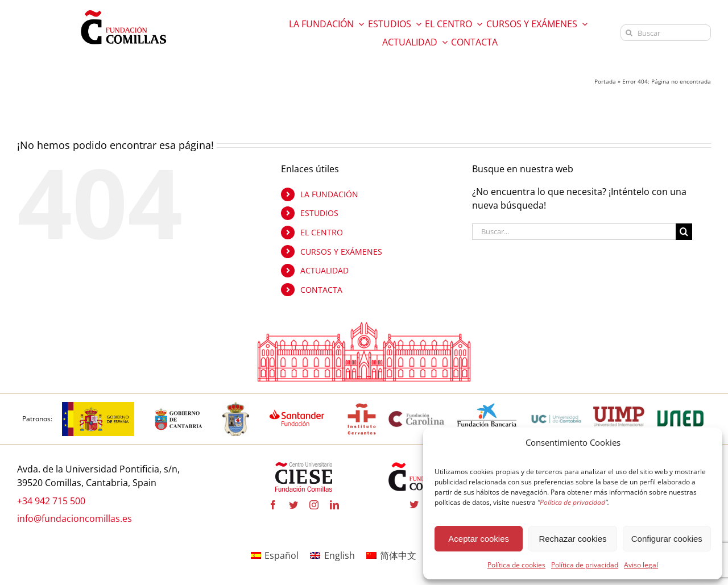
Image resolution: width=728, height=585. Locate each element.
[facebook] (273, 505)
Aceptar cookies (479, 539)
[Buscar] (666, 33)
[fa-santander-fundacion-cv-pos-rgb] (297, 406)
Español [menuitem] (282, 555)
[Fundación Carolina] (417, 414)
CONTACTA (321, 290)
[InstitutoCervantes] (362, 406)
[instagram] (314, 505)
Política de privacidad (585, 565)
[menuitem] (275, 555)
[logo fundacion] (123, 10)
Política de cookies (516, 565)
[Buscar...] (574, 232)
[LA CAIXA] (487, 406)
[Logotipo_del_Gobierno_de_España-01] (98, 406)
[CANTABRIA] (179, 406)
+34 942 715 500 (51, 501)
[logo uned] (681, 406)
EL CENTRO (322, 232)
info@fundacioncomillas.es (75, 518)
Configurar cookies (667, 539)
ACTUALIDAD (324, 270)
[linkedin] (334, 505)
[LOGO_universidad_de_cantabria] (556, 406)
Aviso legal (641, 565)
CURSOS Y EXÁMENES (341, 252)
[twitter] (293, 505)
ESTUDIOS (319, 213)
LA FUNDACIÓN (329, 194)
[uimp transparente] (619, 411)
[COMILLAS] (236, 406)
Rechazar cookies (572, 539)
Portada (605, 81)
